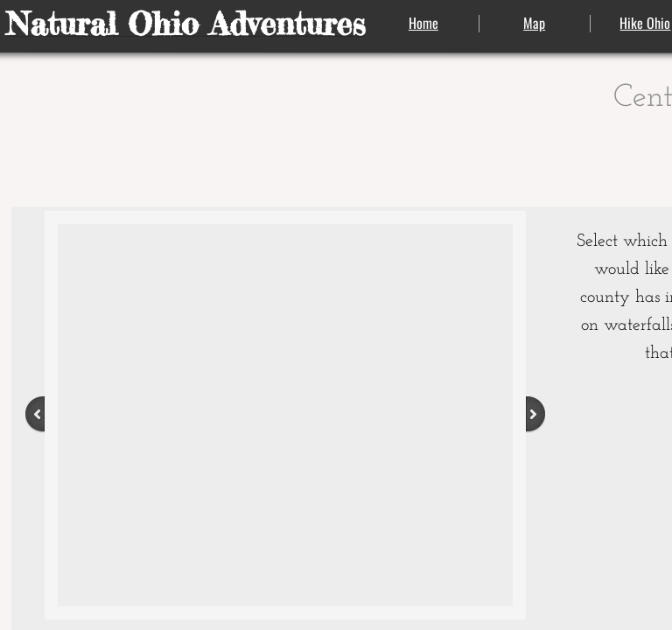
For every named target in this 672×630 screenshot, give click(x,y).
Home (423, 23)
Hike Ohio (645, 23)
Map (534, 23)
